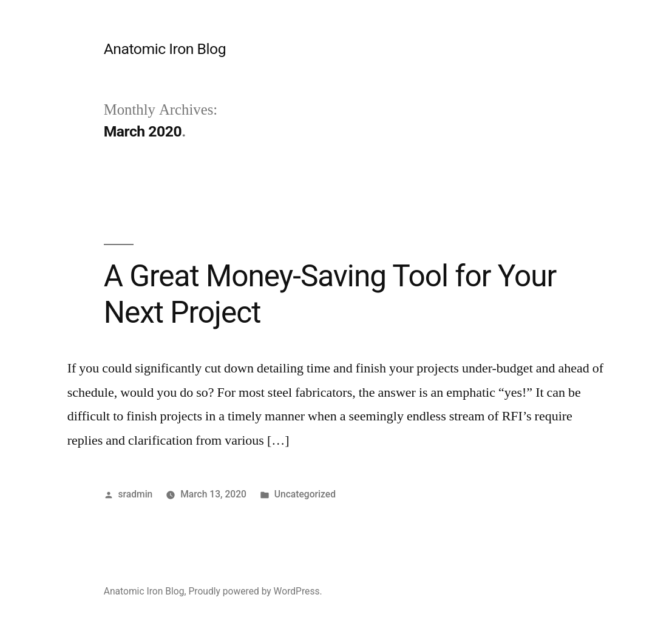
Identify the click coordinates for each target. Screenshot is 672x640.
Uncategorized (305, 494)
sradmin (136, 494)
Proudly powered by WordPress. (255, 591)
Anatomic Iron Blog (165, 49)
